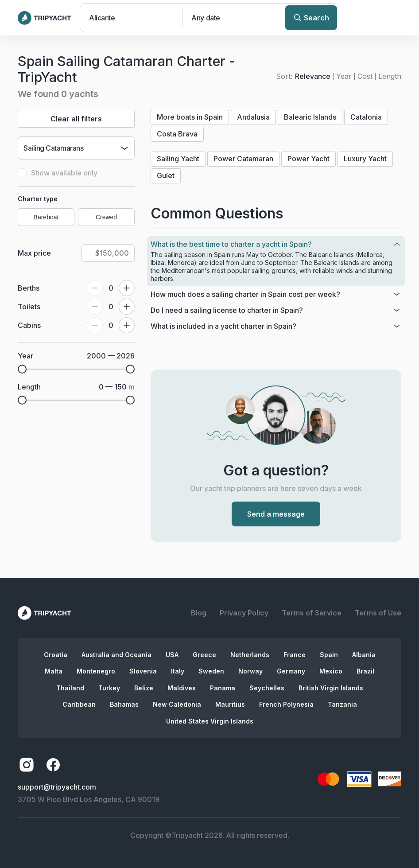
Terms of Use (378, 613)
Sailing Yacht (178, 159)
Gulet (166, 175)
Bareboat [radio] (46, 217)
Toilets (29, 307)
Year (344, 76)
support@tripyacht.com (57, 787)
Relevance (313, 76)
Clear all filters (76, 119)
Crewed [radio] (106, 217)
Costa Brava (177, 134)
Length (390, 76)
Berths (29, 288)
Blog (199, 613)
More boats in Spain (190, 117)
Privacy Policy (244, 613)
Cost (365, 76)
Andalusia (253, 117)
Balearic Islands (310, 117)
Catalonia (366, 117)
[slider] (22, 369)
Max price (34, 253)
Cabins (29, 325)
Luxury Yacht (365, 159)
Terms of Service (312, 613)
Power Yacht (308, 159)
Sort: (284, 76)
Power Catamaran (243, 159)
